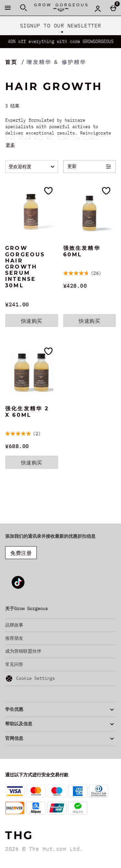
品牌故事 (14, 625)
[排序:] (32, 167)
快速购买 (40, 322)
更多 (10, 145)
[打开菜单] (8, 8)
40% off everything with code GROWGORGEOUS (61, 41)
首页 (11, 62)
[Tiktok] (18, 588)
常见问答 (14, 664)
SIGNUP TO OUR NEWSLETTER (61, 26)
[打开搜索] (24, 8)
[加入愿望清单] (48, 191)
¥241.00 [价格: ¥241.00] (17, 304)
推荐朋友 (14, 638)
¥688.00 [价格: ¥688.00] (17, 446)
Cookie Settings (30, 679)
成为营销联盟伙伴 (23, 651)
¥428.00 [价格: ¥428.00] (75, 286)
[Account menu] (98, 8)
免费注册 (21, 553)
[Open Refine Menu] (90, 167)
